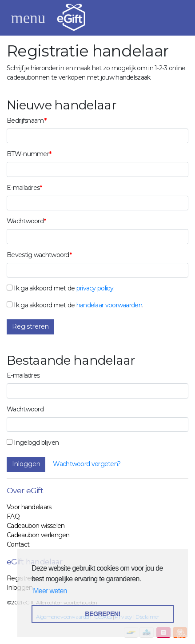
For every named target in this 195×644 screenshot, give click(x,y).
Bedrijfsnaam (25, 121)
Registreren (30, 326)
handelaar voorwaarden (109, 305)
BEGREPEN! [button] (102, 614)
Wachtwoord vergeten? (87, 464)
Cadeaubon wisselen (36, 526)
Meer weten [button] (50, 591)
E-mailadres (23, 188)
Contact (18, 544)
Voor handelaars (29, 507)
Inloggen (26, 464)
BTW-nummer (28, 154)
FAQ (13, 516)
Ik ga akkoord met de (44, 288)
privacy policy (95, 288)
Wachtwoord (25, 221)
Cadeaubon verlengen (38, 535)
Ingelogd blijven (36, 443)
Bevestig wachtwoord (38, 255)
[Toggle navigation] (28, 18)
